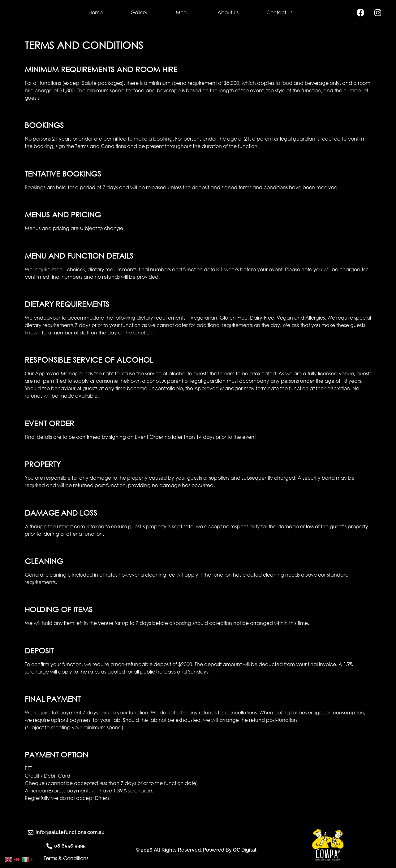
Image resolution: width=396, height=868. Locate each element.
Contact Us (279, 12)
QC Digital (245, 857)
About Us (228, 12)
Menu (183, 12)
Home (96, 12)
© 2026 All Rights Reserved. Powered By (184, 857)
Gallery (139, 12)
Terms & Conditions (66, 858)
